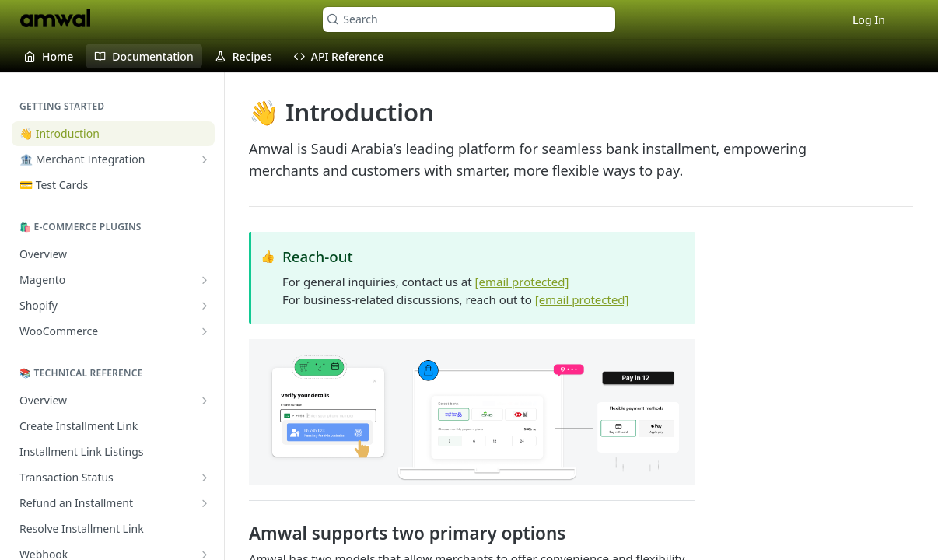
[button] (472, 412)
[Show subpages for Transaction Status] (205, 478)
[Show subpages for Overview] (205, 401)
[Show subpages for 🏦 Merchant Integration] (205, 159)
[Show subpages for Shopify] (205, 306)
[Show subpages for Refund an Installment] (205, 503)
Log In (869, 20)
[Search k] (469, 19)
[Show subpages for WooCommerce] (205, 331)
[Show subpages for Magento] (205, 280)
